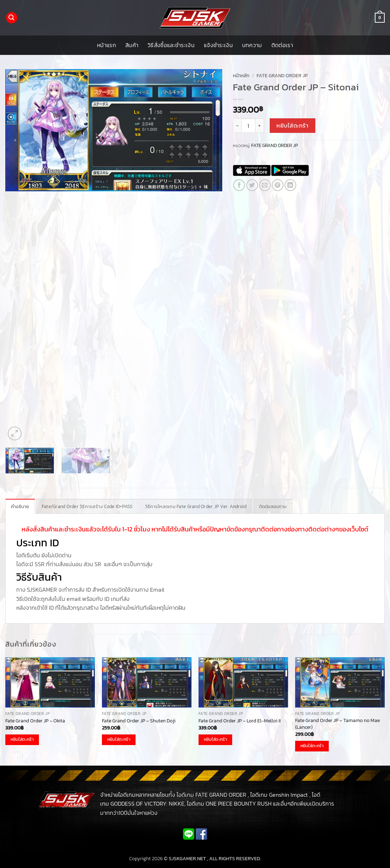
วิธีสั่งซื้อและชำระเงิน (171, 45)
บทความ (252, 45)
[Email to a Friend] (265, 185)
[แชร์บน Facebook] (239, 185)
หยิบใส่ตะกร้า (292, 126)
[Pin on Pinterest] (278, 185)
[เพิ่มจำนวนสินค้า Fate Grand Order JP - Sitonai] (260, 125)
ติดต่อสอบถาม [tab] (273, 506)
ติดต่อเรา (282, 45)
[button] (12, 18)
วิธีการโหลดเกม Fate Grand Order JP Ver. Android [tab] (196, 506)
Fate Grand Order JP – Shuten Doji (139, 721)
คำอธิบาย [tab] (20, 506)
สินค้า (132, 45)
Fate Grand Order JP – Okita (35, 721)
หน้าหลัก (241, 75)
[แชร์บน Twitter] (252, 185)
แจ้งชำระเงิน (218, 45)
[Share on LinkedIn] (290, 185)
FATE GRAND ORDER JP (282, 75)
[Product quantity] (248, 125)
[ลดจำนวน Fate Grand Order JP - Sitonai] (237, 125)
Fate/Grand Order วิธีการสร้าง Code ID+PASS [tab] (87, 506)
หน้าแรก (107, 45)
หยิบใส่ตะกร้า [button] (22, 739)
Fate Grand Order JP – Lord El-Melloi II (240, 721)
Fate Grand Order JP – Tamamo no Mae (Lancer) (337, 724)
